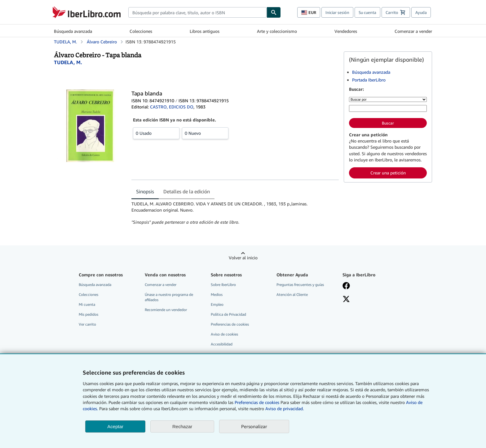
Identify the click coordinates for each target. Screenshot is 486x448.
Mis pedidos (88, 314)
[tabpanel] (235, 213)
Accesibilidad (222, 344)
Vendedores (346, 31)
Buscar (388, 123)
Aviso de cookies (224, 334)
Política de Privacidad (228, 314)
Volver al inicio (243, 258)
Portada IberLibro (369, 80)
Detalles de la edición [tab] (187, 191)
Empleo (217, 304)
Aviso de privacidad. (285, 408)
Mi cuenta (87, 304)
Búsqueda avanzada (73, 31)
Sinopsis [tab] (145, 191)
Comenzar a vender (413, 31)
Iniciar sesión (337, 12)
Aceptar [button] (115, 426)
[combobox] (197, 12)
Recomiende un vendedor (166, 310)
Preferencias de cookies (257, 402)
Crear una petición (388, 173)
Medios (217, 294)
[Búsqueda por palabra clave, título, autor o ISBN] (388, 108)
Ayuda (421, 12)
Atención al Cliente (292, 294)
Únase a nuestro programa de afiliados (169, 297)
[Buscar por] (388, 99)
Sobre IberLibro (223, 285)
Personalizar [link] (254, 426)
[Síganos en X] (371, 300)
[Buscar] (274, 12)
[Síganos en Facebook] (371, 286)
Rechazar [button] (182, 426)
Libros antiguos (205, 31)
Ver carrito (87, 324)
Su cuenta (367, 12)
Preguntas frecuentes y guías (300, 285)
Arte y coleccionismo (277, 31)
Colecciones (141, 31)
